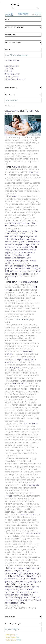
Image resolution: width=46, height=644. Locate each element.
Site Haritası (10, 106)
